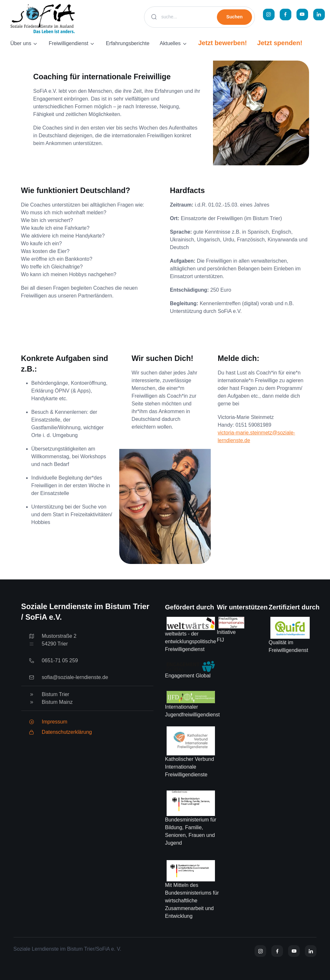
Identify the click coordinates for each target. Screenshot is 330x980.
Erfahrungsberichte (127, 43)
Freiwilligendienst (68, 43)
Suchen (234, 17)
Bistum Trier (56, 694)
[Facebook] (286, 15)
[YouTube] (302, 15)
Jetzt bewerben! (223, 43)
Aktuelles (170, 43)
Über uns (21, 43)
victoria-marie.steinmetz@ (248, 433)
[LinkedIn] (319, 15)
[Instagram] (269, 15)
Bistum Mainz (57, 702)
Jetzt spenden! (280, 43)
